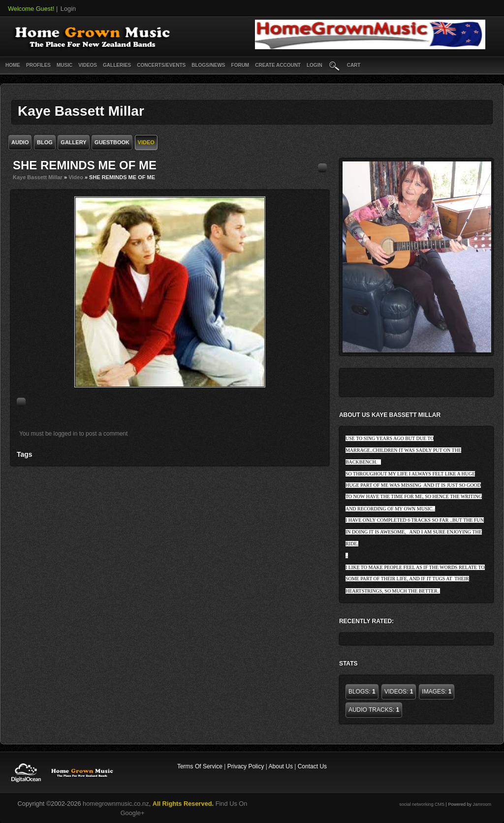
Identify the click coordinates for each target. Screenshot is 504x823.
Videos (88, 65)
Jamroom (482, 804)
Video (76, 177)
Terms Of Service (200, 766)
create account (278, 65)
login (315, 65)
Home (13, 65)
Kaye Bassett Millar (38, 177)
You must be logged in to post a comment (73, 434)
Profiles (38, 65)
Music (64, 65)
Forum (240, 65)
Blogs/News (208, 65)
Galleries (117, 65)
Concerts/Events (161, 65)
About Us (281, 766)
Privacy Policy (246, 766)
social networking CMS (422, 804)
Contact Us (312, 766)
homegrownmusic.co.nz (116, 804)
